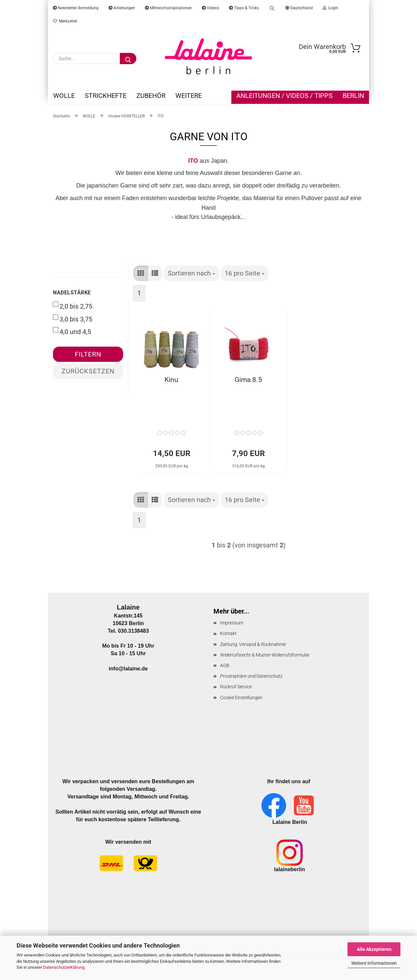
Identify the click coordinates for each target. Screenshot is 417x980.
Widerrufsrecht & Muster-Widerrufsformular (265, 655)
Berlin (353, 96)
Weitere (189, 96)
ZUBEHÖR (151, 96)
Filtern (88, 354)
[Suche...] (128, 59)
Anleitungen (122, 8)
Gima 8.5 (248, 380)
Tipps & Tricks (244, 8)
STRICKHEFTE (106, 96)
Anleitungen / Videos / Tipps (284, 96)
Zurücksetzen (88, 371)
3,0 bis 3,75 (73, 319)
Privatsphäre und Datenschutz (251, 676)
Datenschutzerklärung (64, 967)
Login (330, 8)
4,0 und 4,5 (72, 331)
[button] (141, 273)
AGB (225, 665)
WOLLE (64, 96)
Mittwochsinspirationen (168, 8)
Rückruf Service (236, 687)
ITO (193, 161)
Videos (210, 8)
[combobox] (191, 273)
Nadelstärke (72, 293)
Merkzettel (65, 21)
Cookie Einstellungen (241, 698)
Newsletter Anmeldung (76, 8)
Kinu (171, 380)
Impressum (232, 623)
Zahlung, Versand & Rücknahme (253, 644)
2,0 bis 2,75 (73, 306)
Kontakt (228, 633)
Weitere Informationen (374, 963)
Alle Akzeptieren (374, 949)
